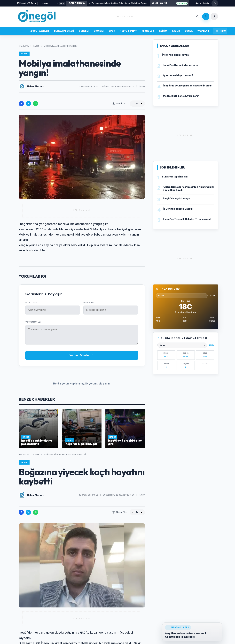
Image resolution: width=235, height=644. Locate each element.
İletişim (206, 3)
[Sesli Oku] (120, 104)
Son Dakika (17, 31)
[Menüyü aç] (220, 31)
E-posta (89, 303)
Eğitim (163, 31)
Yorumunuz (33, 322)
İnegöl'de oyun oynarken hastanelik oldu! (188, 86)
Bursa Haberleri (64, 31)
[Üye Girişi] (214, 16)
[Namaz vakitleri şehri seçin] (182, 345)
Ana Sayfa (24, 46)
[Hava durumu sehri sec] (182, 296)
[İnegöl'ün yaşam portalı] (37, 16)
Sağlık (176, 31)
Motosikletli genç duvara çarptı (182, 96)
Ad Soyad (31, 303)
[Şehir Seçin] (50, 3)
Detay (212, 295)
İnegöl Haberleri (39, 31)
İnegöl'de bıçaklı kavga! (176, 55)
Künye (198, 3)
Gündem (84, 31)
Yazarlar (203, 31)
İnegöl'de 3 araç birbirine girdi (180, 65)
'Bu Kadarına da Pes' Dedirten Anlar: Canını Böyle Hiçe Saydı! (107, 3)
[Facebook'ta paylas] (21, 104)
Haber (36, 46)
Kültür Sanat (128, 31)
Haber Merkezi (36, 86)
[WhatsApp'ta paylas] (36, 104)
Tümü (211, 345)
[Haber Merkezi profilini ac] (22, 86)
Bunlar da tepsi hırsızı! (147, 3)
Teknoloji (148, 31)
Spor (112, 31)
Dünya (189, 31)
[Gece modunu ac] (215, 3)
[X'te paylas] (28, 104)
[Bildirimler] (206, 16)
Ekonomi (99, 31)
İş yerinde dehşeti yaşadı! (178, 75)
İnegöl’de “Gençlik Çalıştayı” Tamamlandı (187, 219)
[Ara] (197, 16)
